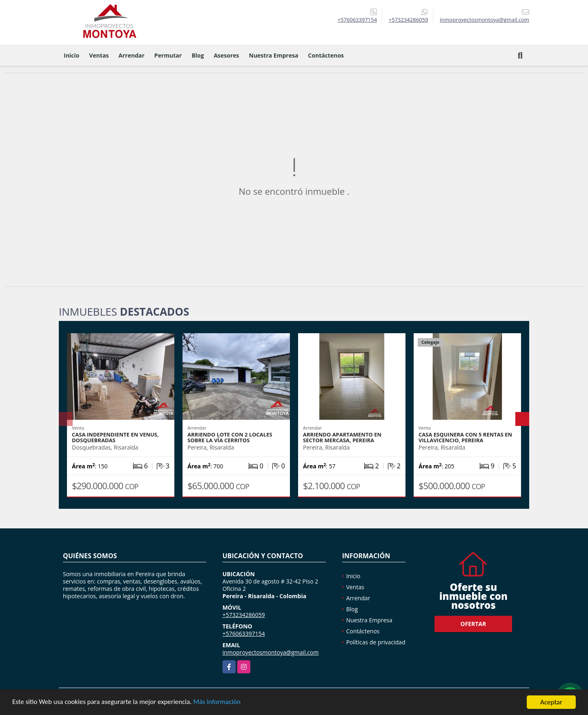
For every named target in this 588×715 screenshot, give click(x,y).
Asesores (226, 55)
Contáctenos (326, 55)
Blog (198, 55)
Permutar (168, 55)
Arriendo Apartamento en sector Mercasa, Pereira (342, 437)
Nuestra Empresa (274, 55)
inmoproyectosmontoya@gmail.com (271, 652)
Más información (218, 703)
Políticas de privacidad (376, 642)
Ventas (99, 55)
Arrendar (131, 55)
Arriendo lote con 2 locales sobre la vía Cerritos (230, 437)
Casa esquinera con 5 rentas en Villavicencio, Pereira (465, 437)
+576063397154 (357, 20)
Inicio (71, 55)
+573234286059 (409, 20)
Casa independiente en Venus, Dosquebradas (115, 437)
